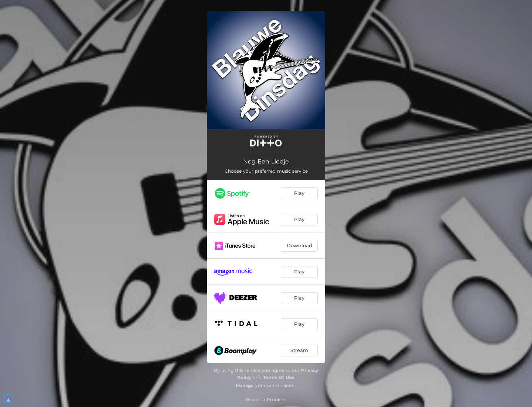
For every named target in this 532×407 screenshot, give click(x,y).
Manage (245, 385)
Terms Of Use (279, 377)
